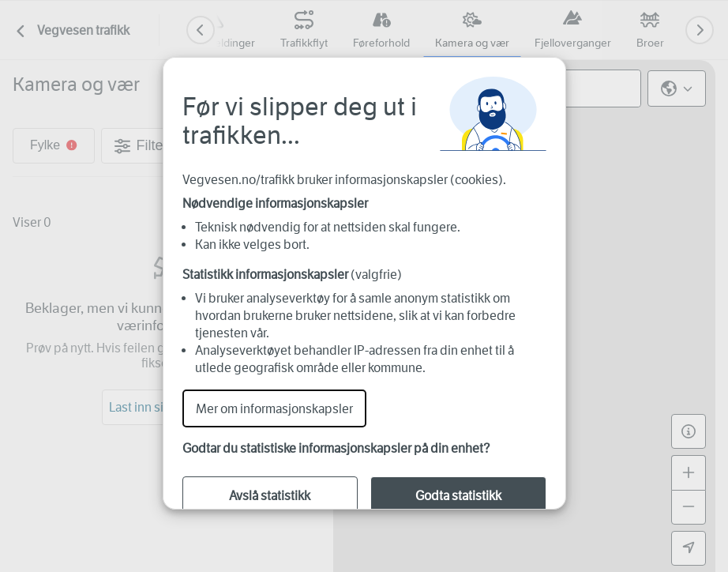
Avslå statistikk (270, 496)
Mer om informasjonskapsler (274, 409)
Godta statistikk (458, 496)
